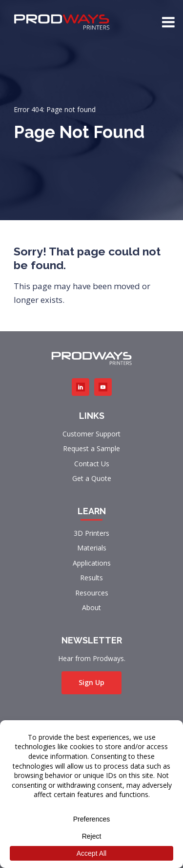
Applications (92, 563)
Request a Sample (91, 448)
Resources (92, 593)
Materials (92, 548)
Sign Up (91, 682)
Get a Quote (92, 478)
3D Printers (91, 533)
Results (91, 578)
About (91, 607)
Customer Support (91, 434)
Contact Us (92, 464)
